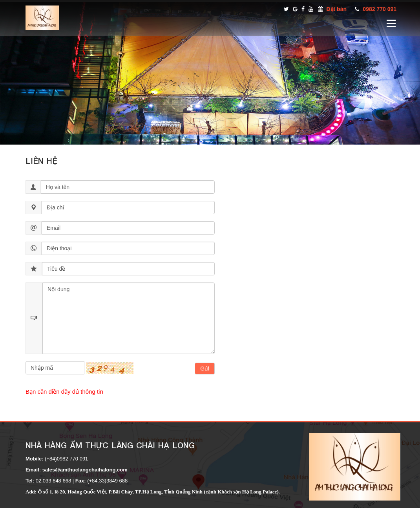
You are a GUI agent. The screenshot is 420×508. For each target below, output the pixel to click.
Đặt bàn (336, 9)
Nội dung (129, 318)
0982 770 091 (380, 9)
